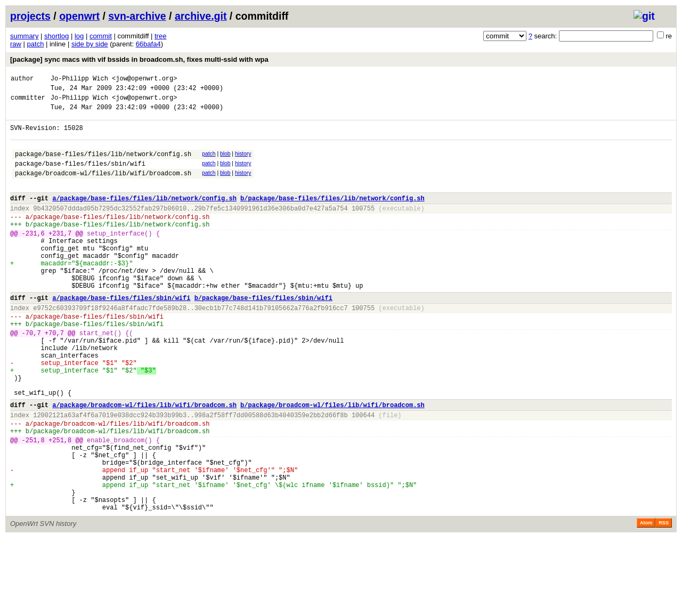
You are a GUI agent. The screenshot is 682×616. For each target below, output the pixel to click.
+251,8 (60, 504)
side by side (90, 44)
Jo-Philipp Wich (79, 80)
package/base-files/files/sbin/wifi (80, 176)
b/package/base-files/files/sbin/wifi (263, 334)
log (79, 36)
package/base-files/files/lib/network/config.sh (103, 165)
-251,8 (33, 504)
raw (16, 44)
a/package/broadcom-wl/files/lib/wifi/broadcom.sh (144, 462)
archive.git (201, 16)
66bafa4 (148, 44)
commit (101, 36)
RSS (664, 601)
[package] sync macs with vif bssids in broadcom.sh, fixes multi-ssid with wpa (139, 59)
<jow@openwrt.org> (144, 80)
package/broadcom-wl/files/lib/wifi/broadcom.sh (103, 187)
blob (225, 163)
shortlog (56, 36)
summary (24, 36)
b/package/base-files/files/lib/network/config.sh (332, 216)
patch (36, 44)
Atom (646, 601)
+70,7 (54, 376)
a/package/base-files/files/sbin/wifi (121, 334)
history (243, 163)
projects (30, 16)
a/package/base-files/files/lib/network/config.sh (144, 216)
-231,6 (33, 257)
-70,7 (31, 376)
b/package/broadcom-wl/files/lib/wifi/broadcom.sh (332, 462)
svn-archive (137, 16)
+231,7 (60, 257)
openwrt (79, 16)
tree (160, 36)
